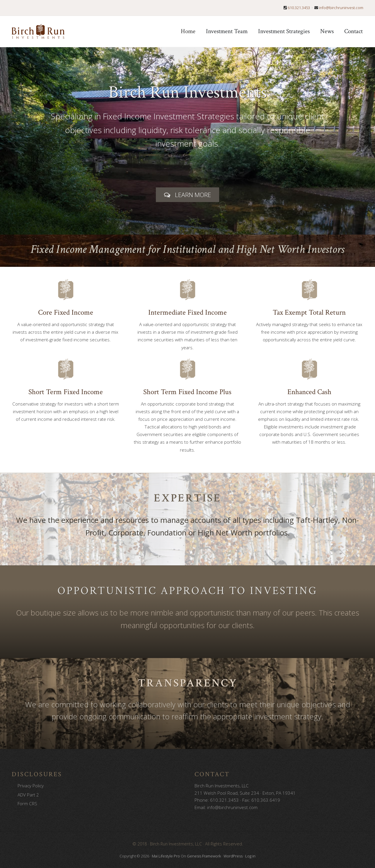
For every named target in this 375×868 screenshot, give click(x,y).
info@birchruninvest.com (341, 8)
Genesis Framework (204, 856)
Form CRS (27, 803)
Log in (250, 856)
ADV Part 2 (28, 795)
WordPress (233, 856)
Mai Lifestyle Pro (166, 856)
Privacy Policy (31, 786)
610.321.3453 (299, 8)
